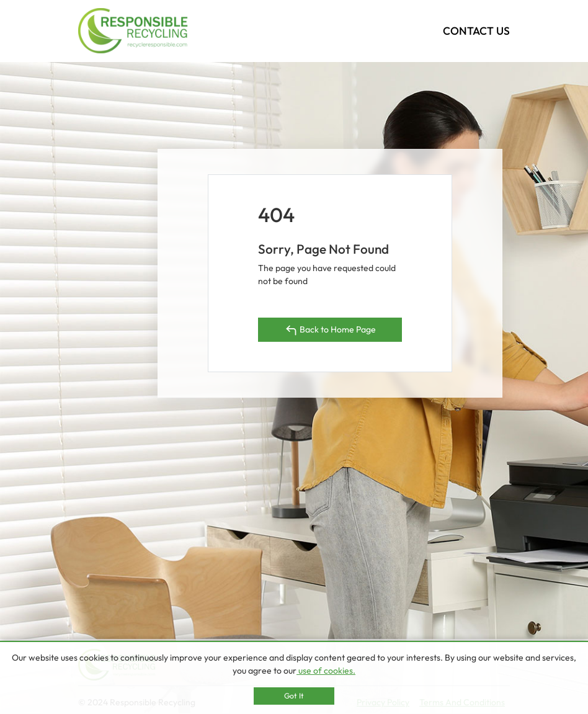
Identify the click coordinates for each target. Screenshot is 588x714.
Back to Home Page (330, 330)
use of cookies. (326, 671)
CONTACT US (476, 31)
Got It (294, 696)
